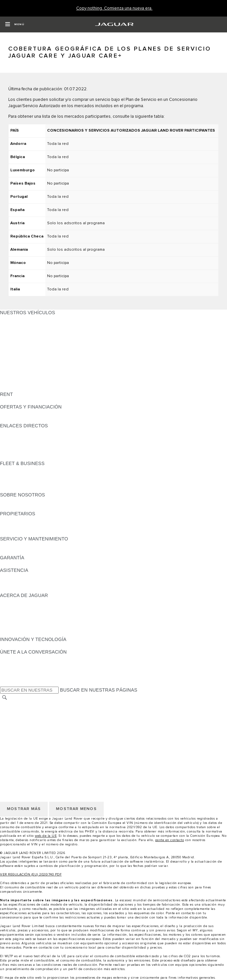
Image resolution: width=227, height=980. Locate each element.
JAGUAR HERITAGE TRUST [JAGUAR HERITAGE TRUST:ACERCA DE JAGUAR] (31, 633)
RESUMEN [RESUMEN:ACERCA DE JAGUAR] (12, 602)
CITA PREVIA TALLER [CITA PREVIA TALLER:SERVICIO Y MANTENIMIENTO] (24, 545)
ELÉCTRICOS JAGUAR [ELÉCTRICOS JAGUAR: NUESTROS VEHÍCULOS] (26, 363)
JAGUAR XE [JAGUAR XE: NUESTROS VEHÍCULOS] (13, 344)
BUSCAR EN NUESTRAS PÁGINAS (99, 690)
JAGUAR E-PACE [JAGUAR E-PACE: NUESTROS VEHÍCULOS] (19, 325)
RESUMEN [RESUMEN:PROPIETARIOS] (12, 520)
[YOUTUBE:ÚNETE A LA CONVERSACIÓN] (14, 671)
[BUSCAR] (5, 697)
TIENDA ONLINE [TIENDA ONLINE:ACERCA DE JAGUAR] (18, 627)
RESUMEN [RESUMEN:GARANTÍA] (12, 564)
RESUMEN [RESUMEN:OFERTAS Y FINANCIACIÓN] (12, 413)
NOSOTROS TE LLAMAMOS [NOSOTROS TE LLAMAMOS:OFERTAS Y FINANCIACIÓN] (31, 419)
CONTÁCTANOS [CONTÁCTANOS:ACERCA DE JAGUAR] (18, 614)
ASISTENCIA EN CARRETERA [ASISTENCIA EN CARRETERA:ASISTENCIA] (33, 576)
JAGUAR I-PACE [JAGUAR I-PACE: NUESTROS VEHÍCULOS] (18, 331)
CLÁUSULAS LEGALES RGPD (33, 742)
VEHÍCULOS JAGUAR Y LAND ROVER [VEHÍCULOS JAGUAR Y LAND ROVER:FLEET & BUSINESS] (42, 476)
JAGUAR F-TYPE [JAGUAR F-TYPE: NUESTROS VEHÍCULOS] (19, 338)
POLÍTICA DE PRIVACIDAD (30, 723)
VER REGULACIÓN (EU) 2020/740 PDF (31, 874)
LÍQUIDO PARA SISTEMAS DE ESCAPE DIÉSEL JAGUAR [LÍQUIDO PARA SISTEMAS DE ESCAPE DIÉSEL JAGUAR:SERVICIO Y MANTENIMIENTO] (63, 551)
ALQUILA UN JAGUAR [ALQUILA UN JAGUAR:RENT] (24, 401)
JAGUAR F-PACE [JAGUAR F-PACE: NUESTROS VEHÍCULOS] (19, 319)
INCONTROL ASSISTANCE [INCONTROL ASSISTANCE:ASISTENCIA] (29, 589)
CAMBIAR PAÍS (17, 704)
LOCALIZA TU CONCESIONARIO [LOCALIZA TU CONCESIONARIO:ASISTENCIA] (36, 583)
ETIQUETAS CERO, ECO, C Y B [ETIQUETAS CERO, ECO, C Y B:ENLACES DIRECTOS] (35, 457)
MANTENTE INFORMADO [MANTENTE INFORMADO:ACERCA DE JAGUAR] (28, 620)
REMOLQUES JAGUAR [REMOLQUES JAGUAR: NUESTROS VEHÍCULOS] (25, 369)
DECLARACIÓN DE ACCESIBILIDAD (40, 748)
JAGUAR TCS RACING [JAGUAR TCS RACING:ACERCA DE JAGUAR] (25, 608)
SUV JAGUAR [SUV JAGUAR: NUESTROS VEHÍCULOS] (15, 357)
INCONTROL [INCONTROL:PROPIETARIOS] (14, 526)
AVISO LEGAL (15, 717)
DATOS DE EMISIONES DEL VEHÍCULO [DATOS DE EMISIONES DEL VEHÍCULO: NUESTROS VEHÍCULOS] (44, 382)
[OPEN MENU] (15, 24)
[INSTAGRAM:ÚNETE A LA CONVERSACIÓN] (17, 658)
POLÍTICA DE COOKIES (26, 729)
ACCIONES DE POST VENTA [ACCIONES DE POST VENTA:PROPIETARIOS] (32, 533)
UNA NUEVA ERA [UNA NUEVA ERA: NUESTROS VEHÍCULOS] (19, 388)
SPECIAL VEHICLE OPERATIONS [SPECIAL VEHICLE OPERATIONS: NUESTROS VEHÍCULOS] (37, 375)
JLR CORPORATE (20, 736)
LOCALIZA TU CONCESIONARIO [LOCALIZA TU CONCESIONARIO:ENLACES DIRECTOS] (36, 438)
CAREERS (11, 710)
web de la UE (46, 836)
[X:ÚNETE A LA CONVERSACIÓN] (5, 683)
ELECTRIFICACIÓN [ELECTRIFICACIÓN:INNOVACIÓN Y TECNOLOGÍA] (21, 646)
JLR (4, 501)
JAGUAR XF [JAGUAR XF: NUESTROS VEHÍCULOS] (13, 350)
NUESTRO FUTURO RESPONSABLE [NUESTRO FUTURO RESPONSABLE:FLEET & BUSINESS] (40, 482)
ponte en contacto (170, 840)
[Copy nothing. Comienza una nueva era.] (114, 8)
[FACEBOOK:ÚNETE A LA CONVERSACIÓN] (16, 677)
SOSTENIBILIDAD (20, 507)
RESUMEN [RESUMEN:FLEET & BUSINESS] (12, 470)
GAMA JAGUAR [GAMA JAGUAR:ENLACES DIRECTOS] (17, 432)
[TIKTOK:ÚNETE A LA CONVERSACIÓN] (11, 664)
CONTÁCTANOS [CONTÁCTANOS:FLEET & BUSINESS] (18, 489)
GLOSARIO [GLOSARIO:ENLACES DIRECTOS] (12, 445)
